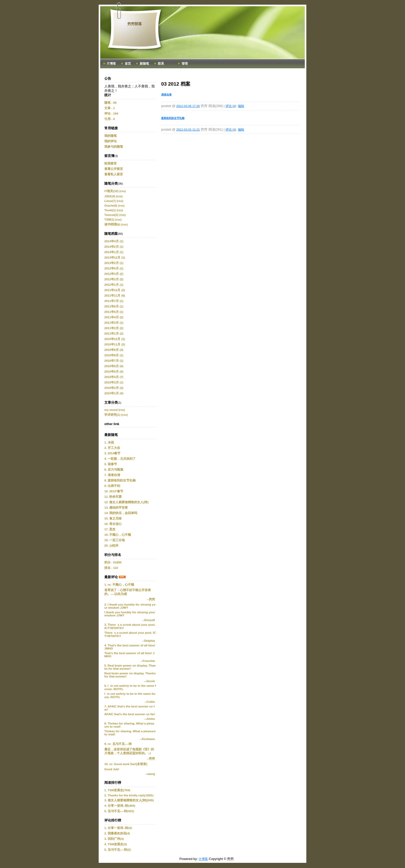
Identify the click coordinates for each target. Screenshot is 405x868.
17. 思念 (110, 529)
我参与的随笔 (114, 147)
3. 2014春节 (112, 453)
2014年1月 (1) (114, 252)
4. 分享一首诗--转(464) (120, 806)
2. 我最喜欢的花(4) (117, 833)
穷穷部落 (135, 24)
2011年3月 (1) (114, 323)
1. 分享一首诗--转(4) (118, 828)
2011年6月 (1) (114, 306)
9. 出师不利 (112, 486)
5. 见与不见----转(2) (118, 850)
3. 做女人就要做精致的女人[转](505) (129, 800)
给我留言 (111, 163)
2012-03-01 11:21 (188, 130)
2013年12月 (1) (115, 258)
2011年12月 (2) (115, 290)
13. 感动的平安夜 (116, 508)
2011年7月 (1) (114, 301)
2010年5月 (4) (114, 372)
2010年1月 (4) (114, 393)
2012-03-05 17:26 (188, 106)
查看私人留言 (114, 174)
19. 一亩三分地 (115, 540)
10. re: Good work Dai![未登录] (126, 764)
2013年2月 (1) (114, 263)
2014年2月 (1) (114, 247)
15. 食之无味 (113, 518)
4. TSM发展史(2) (116, 844)
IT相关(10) (111, 191)
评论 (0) (231, 106)
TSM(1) (109, 220)
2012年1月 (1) (114, 285)
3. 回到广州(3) (114, 839)
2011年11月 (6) (115, 296)
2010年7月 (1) (114, 361)
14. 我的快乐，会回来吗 (121, 513)
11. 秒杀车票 (113, 497)
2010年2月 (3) (114, 388)
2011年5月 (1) (114, 312)
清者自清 (166, 95)
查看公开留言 (114, 169)
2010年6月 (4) (114, 366)
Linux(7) (110, 201)
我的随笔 (111, 136)
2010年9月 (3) (114, 350)
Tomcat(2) (111, 215)
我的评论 (111, 141)
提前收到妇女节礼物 (173, 118)
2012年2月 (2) (114, 279)
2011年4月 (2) (114, 317)
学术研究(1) (112, 415)
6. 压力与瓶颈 (114, 470)
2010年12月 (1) (115, 339)
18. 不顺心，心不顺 (118, 535)
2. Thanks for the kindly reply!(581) (129, 795)
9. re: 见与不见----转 (118, 744)
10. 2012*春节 (114, 491)
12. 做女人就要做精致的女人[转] (126, 502)
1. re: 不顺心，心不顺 (119, 585)
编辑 (241, 106)
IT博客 (111, 64)
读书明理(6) (112, 224)
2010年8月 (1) (114, 355)
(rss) (123, 191)
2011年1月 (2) (114, 334)
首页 (128, 64)
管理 (185, 64)
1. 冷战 (109, 442)
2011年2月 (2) (114, 328)
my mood (111, 410)
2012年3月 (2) (114, 274)
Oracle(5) (111, 206)
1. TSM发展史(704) (117, 790)
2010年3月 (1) (114, 382)
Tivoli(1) (110, 210)
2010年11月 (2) (115, 344)
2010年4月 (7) (114, 377)
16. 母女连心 (113, 524)
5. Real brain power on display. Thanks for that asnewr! (130, 667)
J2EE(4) (110, 196)
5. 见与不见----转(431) (119, 811)
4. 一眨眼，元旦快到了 (120, 459)
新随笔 (144, 64)
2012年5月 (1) (114, 268)
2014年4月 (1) (114, 241)
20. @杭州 (111, 546)
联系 (161, 64)
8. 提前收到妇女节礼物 (120, 480)
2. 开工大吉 (112, 448)
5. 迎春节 (111, 464)
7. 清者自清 (112, 475)
